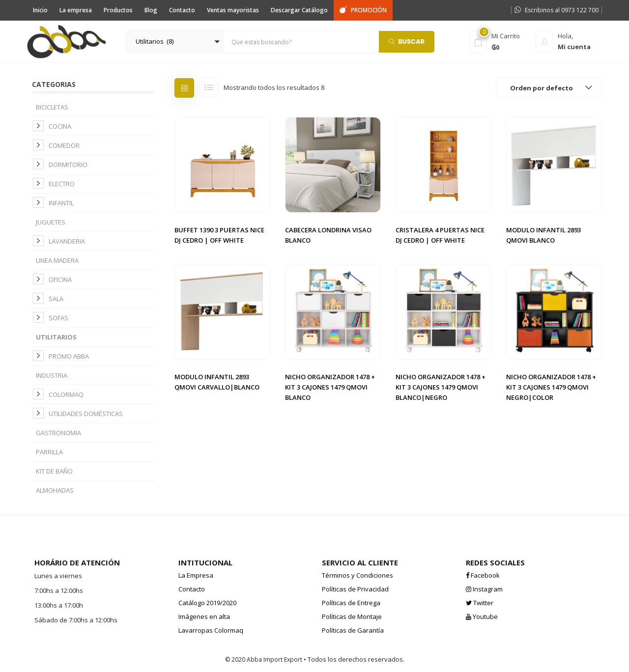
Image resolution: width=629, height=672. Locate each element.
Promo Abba (69, 356)
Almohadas (55, 490)
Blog (151, 10)
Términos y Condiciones (357, 575)
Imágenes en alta (204, 616)
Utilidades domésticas (86, 414)
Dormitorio (68, 165)
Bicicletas (52, 107)
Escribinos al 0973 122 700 (557, 10)
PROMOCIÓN (363, 10)
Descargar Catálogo (299, 10)
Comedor (64, 145)
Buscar (407, 41)
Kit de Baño (54, 471)
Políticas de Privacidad (355, 589)
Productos (118, 10)
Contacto (182, 10)
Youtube (482, 616)
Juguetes (51, 222)
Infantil (61, 203)
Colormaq (66, 394)
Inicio (40, 10)
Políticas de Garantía (353, 630)
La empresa (76, 10)
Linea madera (57, 260)
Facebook (483, 575)
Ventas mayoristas (233, 10)
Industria (52, 375)
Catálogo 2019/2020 (207, 603)
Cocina (60, 126)
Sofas (58, 318)
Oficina (60, 280)
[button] (175, 42)
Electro (62, 184)
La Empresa (196, 575)
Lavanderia (67, 241)
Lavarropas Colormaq (211, 630)
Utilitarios (56, 337)
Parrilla (49, 452)
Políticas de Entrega (351, 603)
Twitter (480, 603)
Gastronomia (58, 433)
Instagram (484, 589)
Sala (56, 299)
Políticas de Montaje (352, 616)
